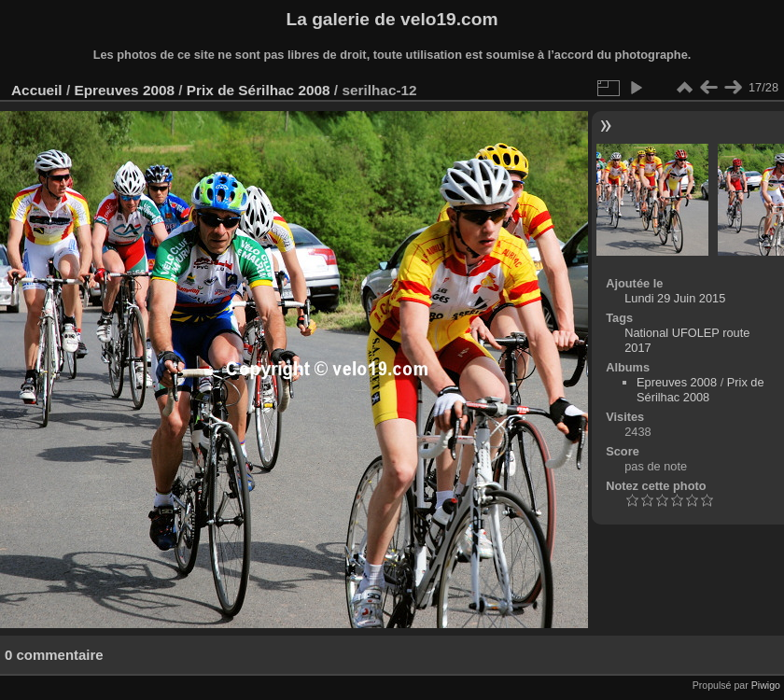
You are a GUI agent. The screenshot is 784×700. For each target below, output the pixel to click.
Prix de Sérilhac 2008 (259, 90)
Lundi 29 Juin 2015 (675, 298)
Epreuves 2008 (124, 90)
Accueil (37, 90)
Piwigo (766, 685)
